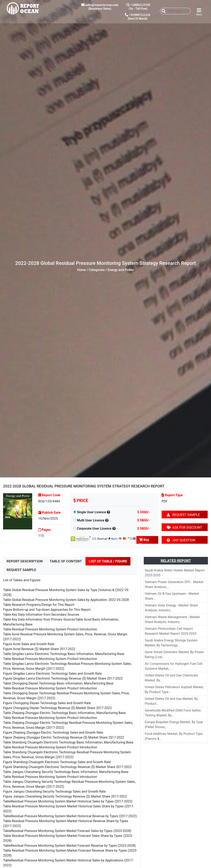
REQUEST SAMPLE (183, 515)
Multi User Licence (91, 520)
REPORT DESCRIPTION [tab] (25, 561)
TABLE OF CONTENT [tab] (66, 561)
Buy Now (144, 541)
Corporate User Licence (94, 529)
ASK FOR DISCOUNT (184, 527)
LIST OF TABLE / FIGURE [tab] (108, 561)
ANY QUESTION (181, 540)
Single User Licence (91, 512)
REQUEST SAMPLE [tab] (21, 570)
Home (82, 270)
